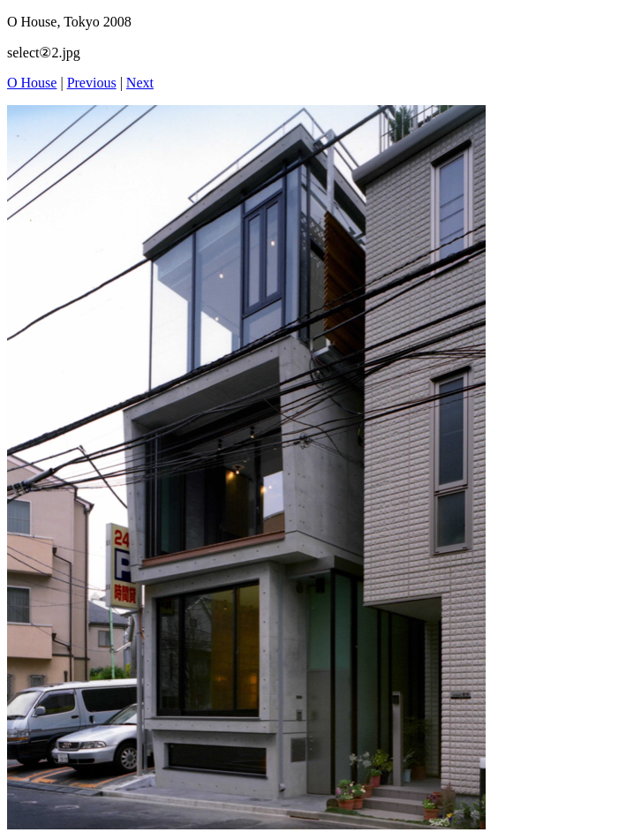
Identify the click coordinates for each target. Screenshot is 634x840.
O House (32, 83)
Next (140, 83)
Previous (92, 83)
